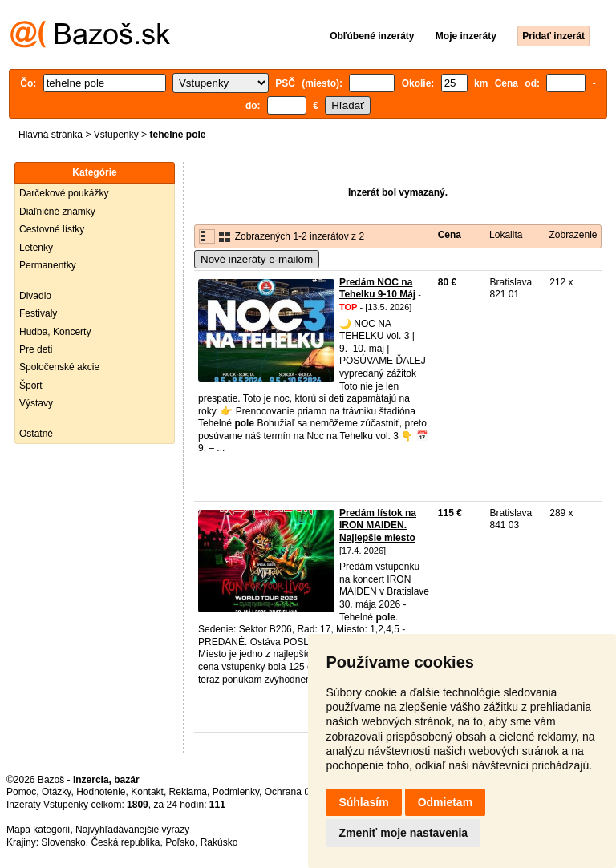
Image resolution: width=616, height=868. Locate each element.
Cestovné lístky (52, 229)
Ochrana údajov (298, 792)
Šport (31, 386)
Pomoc (21, 792)
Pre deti (36, 349)
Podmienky (236, 792)
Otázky (56, 792)
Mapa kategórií (38, 830)
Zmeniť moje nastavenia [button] (403, 833)
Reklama (188, 792)
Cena (450, 235)
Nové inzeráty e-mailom (257, 259)
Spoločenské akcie (59, 367)
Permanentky (48, 265)
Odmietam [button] (445, 802)
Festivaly (38, 313)
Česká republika (125, 842)
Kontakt (147, 792)
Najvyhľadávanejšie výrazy (132, 830)
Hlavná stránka (51, 135)
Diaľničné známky (57, 212)
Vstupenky (116, 135)
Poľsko (180, 842)
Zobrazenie (573, 235)
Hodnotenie (101, 792)
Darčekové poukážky (64, 193)
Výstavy (36, 403)
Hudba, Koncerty (55, 332)
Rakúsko (219, 842)
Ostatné (36, 434)
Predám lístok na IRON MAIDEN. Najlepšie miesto (378, 525)
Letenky (36, 248)
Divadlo (35, 296)
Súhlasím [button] (363, 802)
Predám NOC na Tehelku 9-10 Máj (377, 289)
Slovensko (63, 842)
